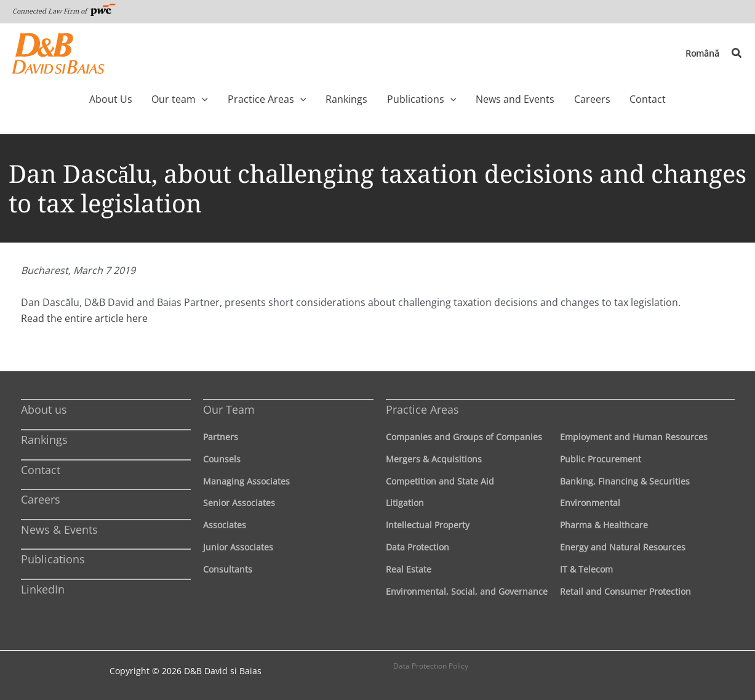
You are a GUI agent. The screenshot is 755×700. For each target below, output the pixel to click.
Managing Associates (246, 481)
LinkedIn (43, 589)
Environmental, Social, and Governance (467, 591)
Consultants (228, 569)
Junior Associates (238, 547)
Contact (41, 470)
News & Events (59, 529)
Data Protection (417, 547)
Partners (221, 437)
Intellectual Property (428, 525)
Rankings (44, 440)
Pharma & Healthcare (604, 525)
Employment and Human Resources (634, 437)
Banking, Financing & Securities (625, 481)
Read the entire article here (84, 318)
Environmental (590, 503)
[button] (737, 54)
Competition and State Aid (440, 481)
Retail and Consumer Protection (625, 591)
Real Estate (409, 569)
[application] (220, 99)
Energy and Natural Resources (623, 547)
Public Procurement (601, 459)
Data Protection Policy (431, 666)
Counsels (222, 459)
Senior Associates (239, 503)
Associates (225, 525)
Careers (41, 499)
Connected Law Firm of (64, 11)
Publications (53, 559)
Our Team (229, 409)
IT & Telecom (586, 569)
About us (44, 409)
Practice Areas (422, 409)
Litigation (405, 503)
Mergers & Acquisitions (434, 459)
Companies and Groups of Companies (464, 437)
